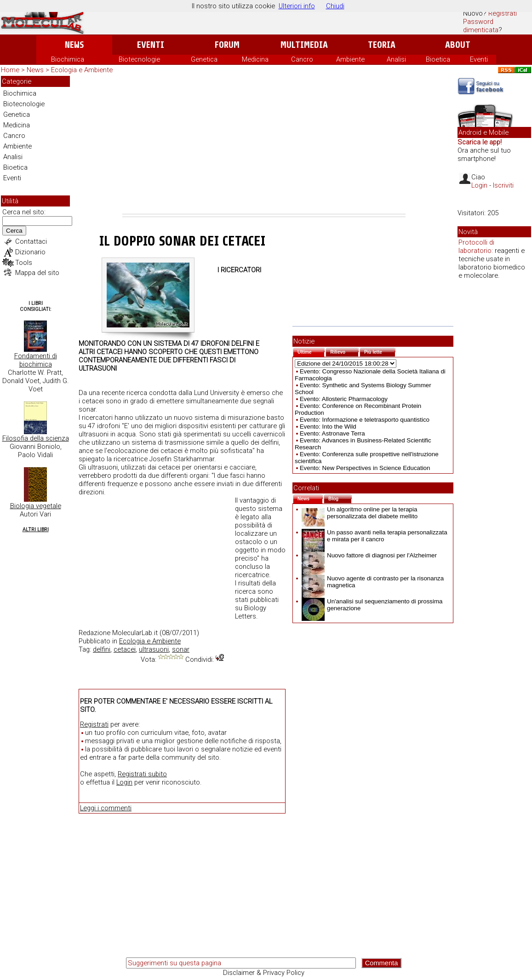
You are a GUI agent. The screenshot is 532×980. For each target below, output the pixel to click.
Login (124, 782)
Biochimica (68, 59)
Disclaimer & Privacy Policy (264, 973)
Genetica (204, 59)
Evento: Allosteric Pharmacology (344, 399)
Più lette (380, 351)
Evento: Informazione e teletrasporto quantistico (365, 420)
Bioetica (438, 59)
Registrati (503, 13)
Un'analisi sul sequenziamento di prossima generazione (372, 605)
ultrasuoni (154, 649)
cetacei (125, 649)
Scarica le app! (480, 142)
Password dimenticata (481, 26)
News (74, 45)
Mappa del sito (37, 273)
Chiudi (335, 6)
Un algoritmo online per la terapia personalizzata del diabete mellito (360, 513)
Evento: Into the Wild (328, 427)
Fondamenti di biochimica (36, 360)
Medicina (255, 59)
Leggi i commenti (106, 808)
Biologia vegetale (36, 506)
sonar (181, 649)
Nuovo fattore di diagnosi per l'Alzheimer (369, 555)
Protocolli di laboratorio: (476, 246)
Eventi (151, 45)
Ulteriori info (297, 6)
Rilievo (344, 351)
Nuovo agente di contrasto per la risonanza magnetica (373, 582)
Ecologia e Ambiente (82, 70)
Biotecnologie (139, 59)
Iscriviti (503, 185)
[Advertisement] (264, 145)
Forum (227, 45)
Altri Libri (36, 530)
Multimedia (304, 45)
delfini (102, 649)
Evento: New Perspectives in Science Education (365, 468)
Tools (24, 263)
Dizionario (30, 252)
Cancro (302, 59)
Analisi (396, 59)
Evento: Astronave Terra (332, 433)
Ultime (311, 351)
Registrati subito (142, 774)
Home (10, 70)
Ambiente (350, 59)
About (458, 45)
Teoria (382, 45)
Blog (340, 498)
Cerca (14, 231)
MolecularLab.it (135, 633)
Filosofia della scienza (36, 438)
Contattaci (31, 241)
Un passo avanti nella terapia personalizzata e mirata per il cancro (375, 536)
